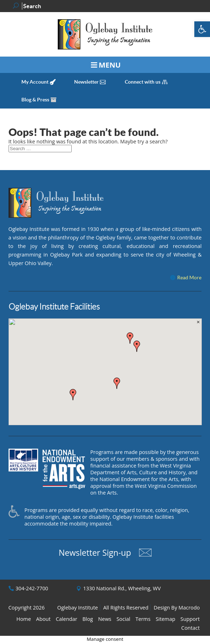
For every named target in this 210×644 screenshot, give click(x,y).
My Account (35, 82)
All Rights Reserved (126, 608)
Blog (88, 619)
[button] (202, 29)
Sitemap (166, 619)
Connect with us (143, 82)
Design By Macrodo (177, 608)
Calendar (66, 619)
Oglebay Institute (78, 608)
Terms (143, 619)
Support (190, 619)
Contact (190, 628)
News (105, 619)
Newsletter (86, 82)
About (43, 619)
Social (124, 619)
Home (24, 619)
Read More (189, 278)
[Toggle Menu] (105, 65)
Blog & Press (35, 100)
